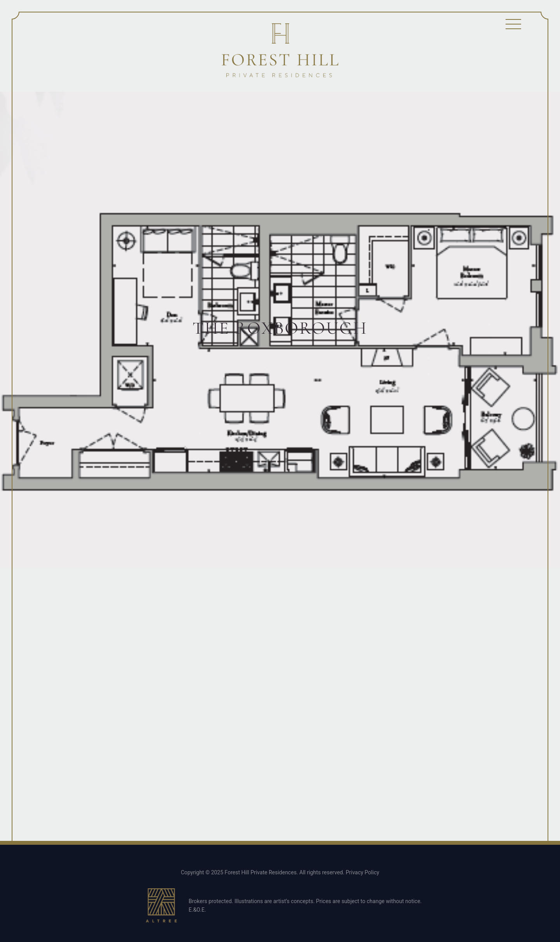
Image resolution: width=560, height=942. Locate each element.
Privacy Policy (362, 872)
